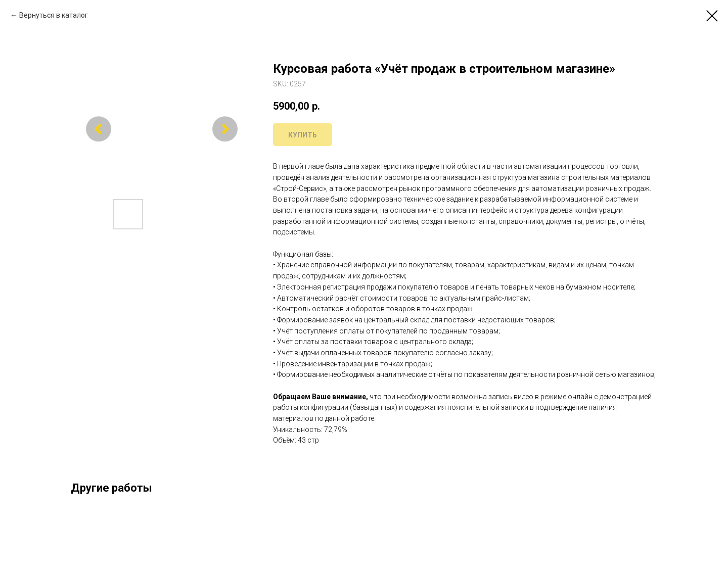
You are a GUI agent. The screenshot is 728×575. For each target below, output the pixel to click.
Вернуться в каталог (54, 15)
